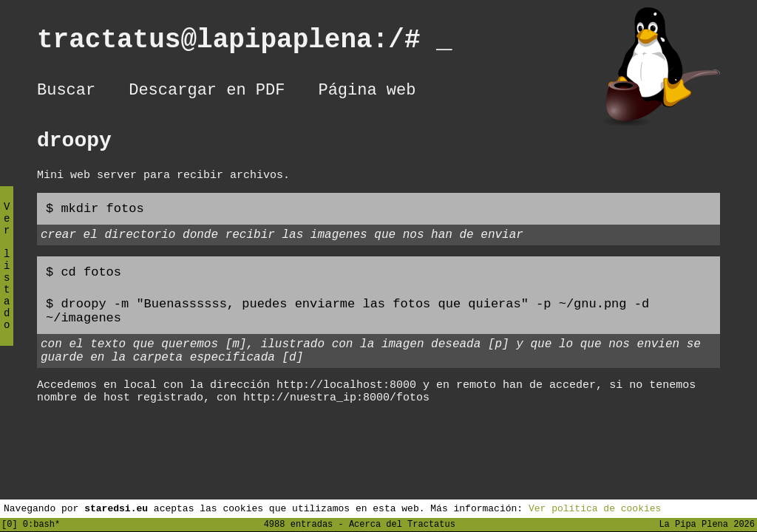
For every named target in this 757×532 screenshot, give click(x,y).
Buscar (66, 92)
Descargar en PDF (207, 92)
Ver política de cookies (595, 508)
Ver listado (7, 278)
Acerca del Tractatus (402, 524)
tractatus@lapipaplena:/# (245, 43)
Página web (367, 92)
